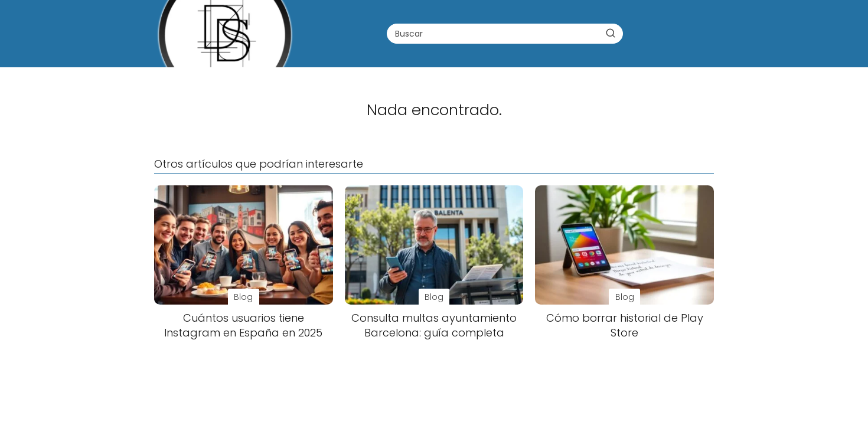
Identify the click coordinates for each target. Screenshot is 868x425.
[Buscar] (611, 33)
